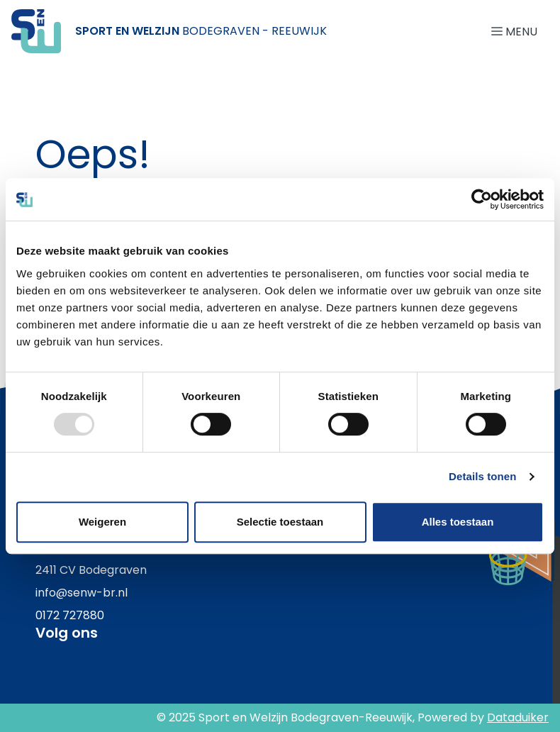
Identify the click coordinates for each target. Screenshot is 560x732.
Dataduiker (518, 717)
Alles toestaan (458, 522)
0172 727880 (70, 615)
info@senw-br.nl (82, 593)
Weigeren (102, 522)
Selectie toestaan (280, 522)
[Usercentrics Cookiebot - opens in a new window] (482, 199)
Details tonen (482, 476)
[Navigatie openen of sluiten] (517, 31)
